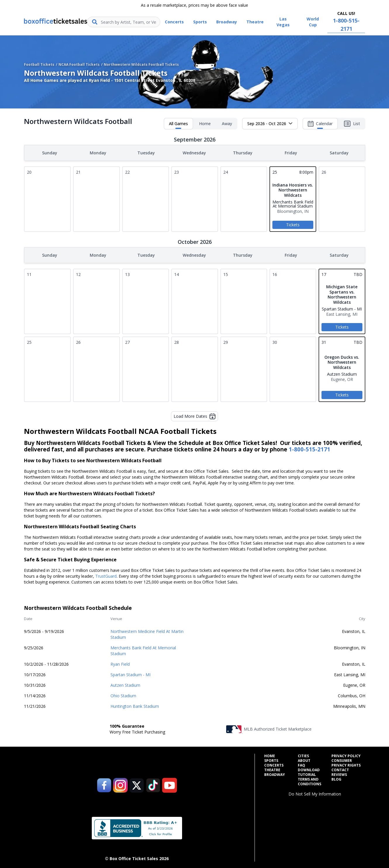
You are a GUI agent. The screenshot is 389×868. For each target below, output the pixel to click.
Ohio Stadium (123, 694)
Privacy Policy (346, 755)
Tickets (293, 224)
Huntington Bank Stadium (135, 705)
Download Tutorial (309, 771)
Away (227, 124)
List (352, 124)
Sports (271, 760)
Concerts (274, 764)
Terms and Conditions (310, 781)
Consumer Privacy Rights (346, 762)
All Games (178, 125)
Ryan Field (120, 663)
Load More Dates (194, 415)
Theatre (272, 769)
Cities (303, 755)
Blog (336, 778)
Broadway (275, 774)
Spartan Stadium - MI (130, 673)
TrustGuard (106, 575)
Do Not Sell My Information (315, 793)
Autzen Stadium (125, 684)
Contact (340, 769)
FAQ (301, 764)
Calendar (320, 125)
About (304, 760)
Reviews (339, 774)
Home (205, 124)
